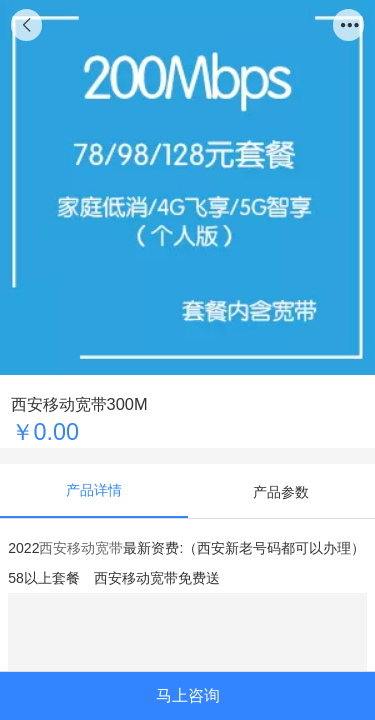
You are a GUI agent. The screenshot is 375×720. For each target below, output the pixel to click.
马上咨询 (188, 695)
